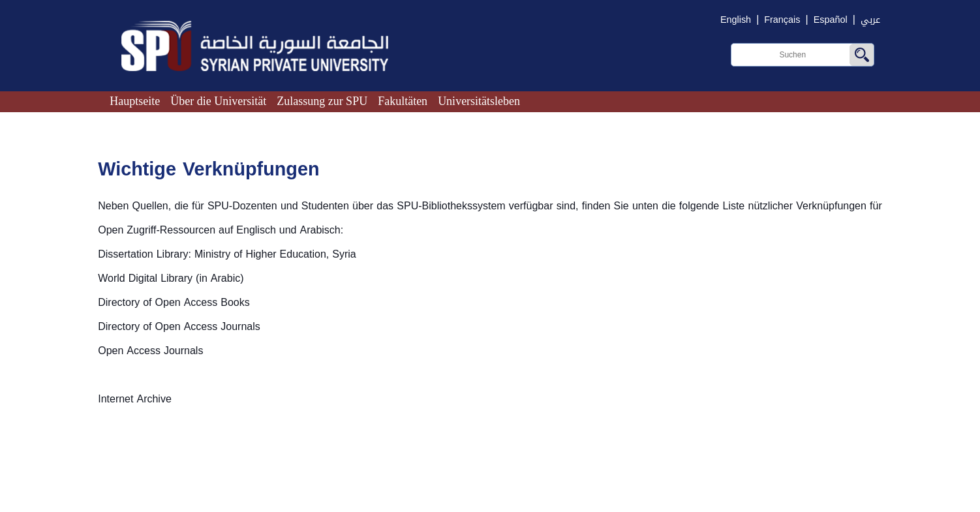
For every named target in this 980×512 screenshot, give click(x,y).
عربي (870, 20)
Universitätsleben (479, 101)
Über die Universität (218, 101)
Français (782, 20)
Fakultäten (403, 101)
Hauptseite (135, 101)
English (736, 20)
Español (831, 20)
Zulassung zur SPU (322, 101)
